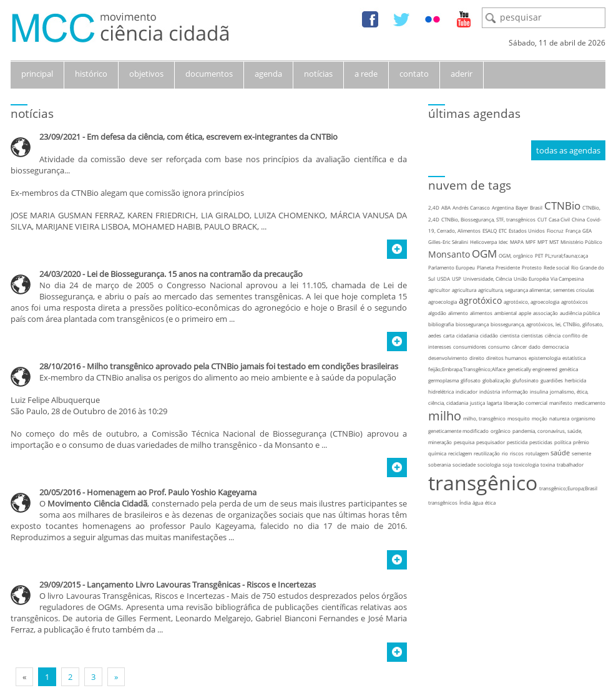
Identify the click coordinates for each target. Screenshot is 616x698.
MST (554, 242)
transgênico (483, 482)
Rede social (556, 267)
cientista (510, 335)
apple (525, 313)
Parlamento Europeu (452, 267)
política (563, 442)
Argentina (503, 207)
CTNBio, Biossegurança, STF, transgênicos (488, 219)
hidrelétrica (441, 391)
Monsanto (449, 254)
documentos (209, 74)
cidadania (467, 335)
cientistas (532, 335)
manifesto (561, 403)
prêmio (581, 442)
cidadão (489, 335)
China (578, 219)
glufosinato (526, 380)
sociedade (464, 464)
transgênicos (443, 502)
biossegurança (472, 324)
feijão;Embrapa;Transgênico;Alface (467, 369)
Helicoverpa (483, 242)
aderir (462, 74)
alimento (458, 313)
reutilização (487, 453)
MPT (542, 242)
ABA (446, 207)
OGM (484, 254)
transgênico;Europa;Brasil (568, 488)
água (478, 502)
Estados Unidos (527, 230)
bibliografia (441, 324)
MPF (530, 242)
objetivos (146, 74)
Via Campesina (567, 279)
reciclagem (460, 453)
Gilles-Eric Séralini (448, 242)
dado (535, 347)
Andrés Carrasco (471, 207)
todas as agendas (568, 150)
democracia (555, 347)
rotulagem (537, 453)
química (437, 453)
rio (505, 453)
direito (477, 358)
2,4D (434, 207)
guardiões (552, 380)
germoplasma (443, 380)
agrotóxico (480, 300)
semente (581, 453)
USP (457, 279)
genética (569, 369)
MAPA (517, 242)
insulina (539, 391)
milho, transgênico (484, 418)
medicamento (590, 403)
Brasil (536, 207)
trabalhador (570, 464)
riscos (517, 453)
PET (539, 255)
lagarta (494, 403)
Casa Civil (559, 219)
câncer (519, 347)
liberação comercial (526, 403)
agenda (268, 74)
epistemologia (545, 358)
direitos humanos (506, 358)
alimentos (481, 313)
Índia (465, 502)
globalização (496, 380)
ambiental (506, 313)
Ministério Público (581, 242)
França (573, 230)
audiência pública (580, 313)
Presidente (508, 267)
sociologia (489, 464)
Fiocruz (555, 230)
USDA (443, 279)
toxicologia (526, 464)
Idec (503, 242)
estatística (574, 358)
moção (540, 418)
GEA (587, 230)
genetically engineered (532, 369)
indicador (467, 391)
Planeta (485, 267)
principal (37, 74)
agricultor (439, 290)
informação (515, 391)
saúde (560, 453)
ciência (553, 335)
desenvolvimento (448, 358)
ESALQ (490, 230)
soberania (439, 464)
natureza (559, 418)
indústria (490, 391)
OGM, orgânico (516, 255)
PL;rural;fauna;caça (566, 255)
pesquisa (464, 442)
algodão (437, 313)
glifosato (471, 380)
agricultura (464, 290)
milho (445, 416)
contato (414, 74)
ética (490, 502)
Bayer (522, 207)
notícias (318, 74)
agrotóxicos (574, 302)
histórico (91, 74)
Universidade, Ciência (487, 279)
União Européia (531, 279)
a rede (366, 74)
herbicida (575, 380)
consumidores (470, 347)
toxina (548, 464)
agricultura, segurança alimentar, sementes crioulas (536, 290)
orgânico (501, 431)
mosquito (519, 418)
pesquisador (491, 442)
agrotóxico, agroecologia (531, 302)
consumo (499, 347)
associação (545, 313)
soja (507, 464)
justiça (477, 403)
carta (449, 335)
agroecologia (442, 302)
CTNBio (562, 206)
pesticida (517, 442)
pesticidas (541, 442)
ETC (503, 230)
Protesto (532, 267)
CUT (542, 219)
